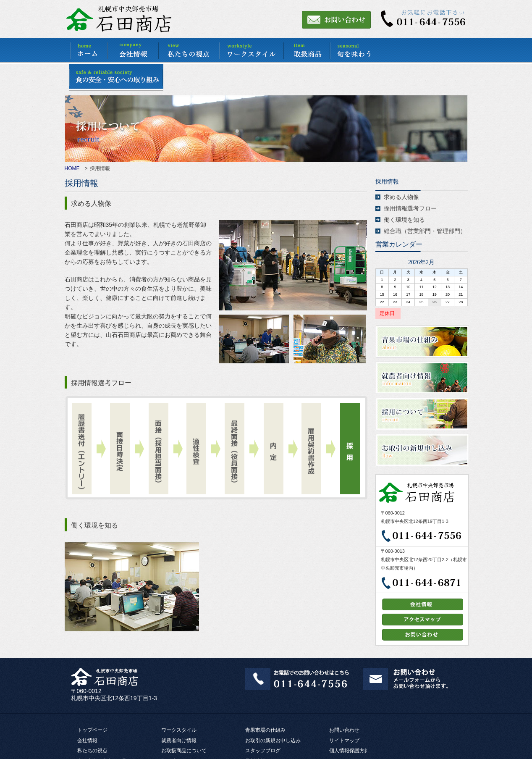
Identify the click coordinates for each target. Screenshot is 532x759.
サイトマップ (344, 741)
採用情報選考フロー (410, 208)
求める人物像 (401, 197)
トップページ (92, 730)
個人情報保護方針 (349, 751)
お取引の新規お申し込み (273, 741)
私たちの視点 (92, 751)
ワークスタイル (179, 730)
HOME (72, 168)
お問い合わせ (344, 730)
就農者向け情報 (179, 741)
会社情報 (87, 741)
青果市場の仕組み (265, 730)
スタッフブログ (263, 751)
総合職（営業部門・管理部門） (425, 231)
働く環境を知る (404, 220)
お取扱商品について (184, 751)
